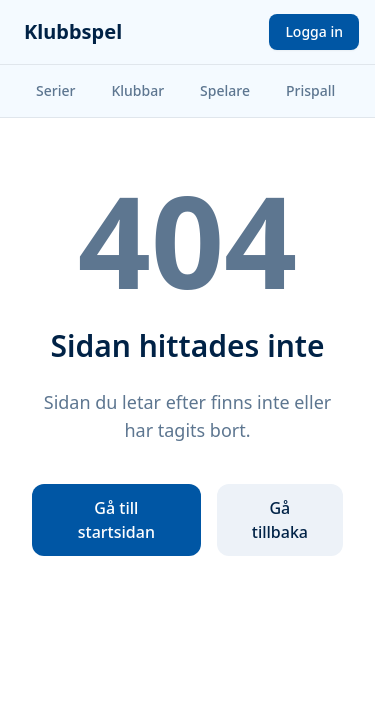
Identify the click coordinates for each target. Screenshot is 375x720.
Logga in (314, 31)
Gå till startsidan (116, 520)
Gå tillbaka (280, 520)
